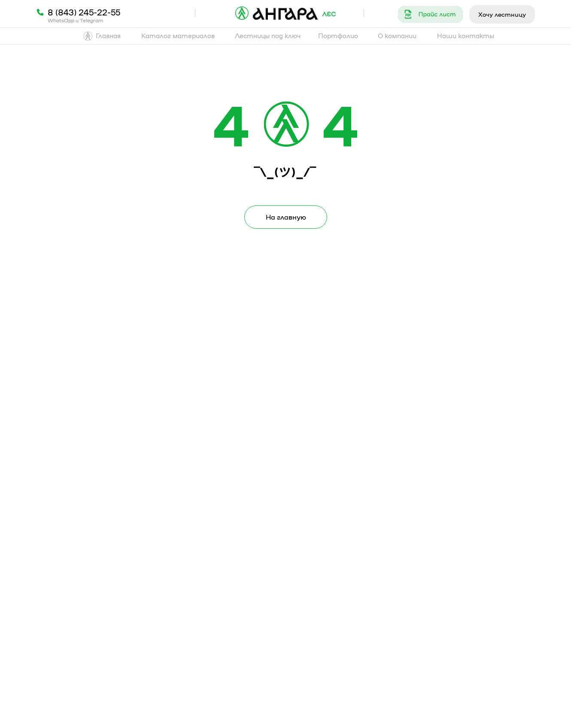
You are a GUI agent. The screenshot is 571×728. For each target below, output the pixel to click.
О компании (397, 36)
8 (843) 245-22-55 (84, 12)
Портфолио (338, 36)
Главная (108, 36)
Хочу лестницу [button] (502, 14)
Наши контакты (466, 36)
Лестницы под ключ (268, 36)
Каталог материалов (178, 36)
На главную (286, 217)
